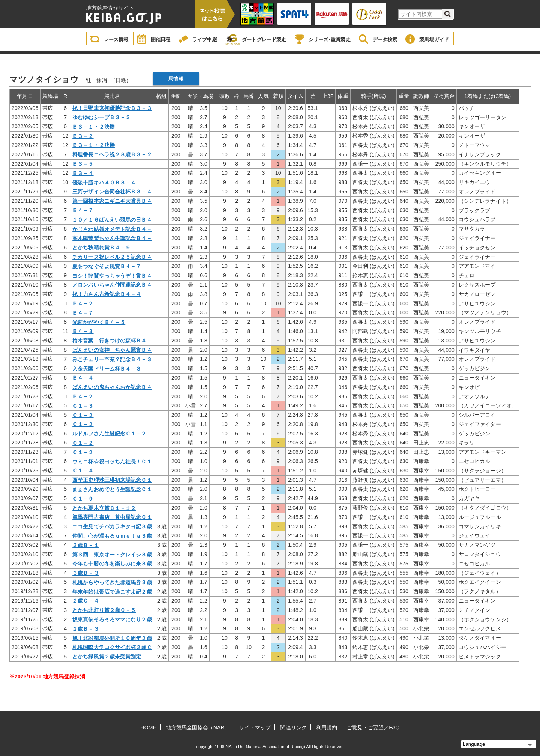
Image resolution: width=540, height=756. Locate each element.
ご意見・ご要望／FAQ (373, 727)
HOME (148, 727)
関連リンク (293, 727)
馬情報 (176, 79)
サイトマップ (255, 727)
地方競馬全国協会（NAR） (198, 727)
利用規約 (327, 727)
